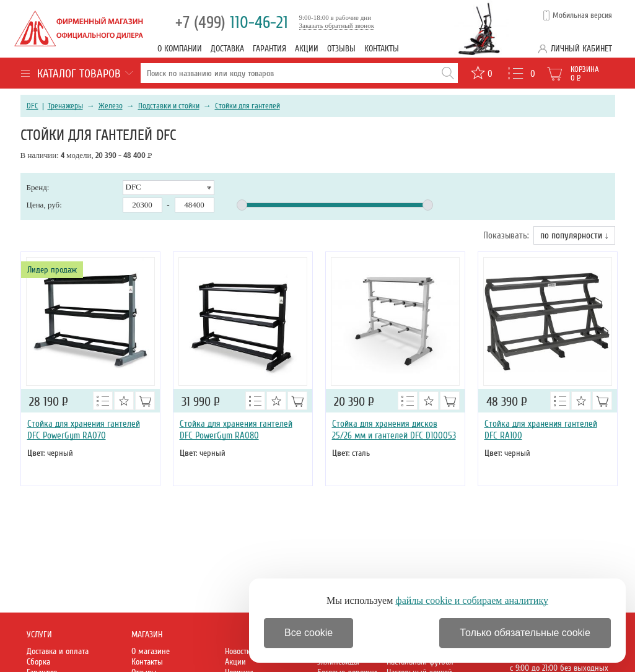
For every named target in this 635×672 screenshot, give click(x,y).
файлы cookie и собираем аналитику (472, 600)
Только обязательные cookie (525, 633)
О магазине (151, 651)
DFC (33, 106)
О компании (180, 49)
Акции (307, 49)
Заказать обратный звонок (337, 25)
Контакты (382, 49)
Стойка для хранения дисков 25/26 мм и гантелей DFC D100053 (394, 430)
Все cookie (309, 633)
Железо (111, 106)
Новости (238, 651)
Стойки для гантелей (247, 106)
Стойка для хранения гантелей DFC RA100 (541, 430)
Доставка (227, 49)
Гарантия (269, 49)
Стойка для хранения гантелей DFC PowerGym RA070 (84, 430)
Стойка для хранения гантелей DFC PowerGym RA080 (236, 430)
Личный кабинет (581, 49)
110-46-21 (232, 23)
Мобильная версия (582, 15)
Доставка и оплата (58, 651)
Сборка (38, 662)
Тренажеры (65, 106)
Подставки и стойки (169, 106)
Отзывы (341, 49)
